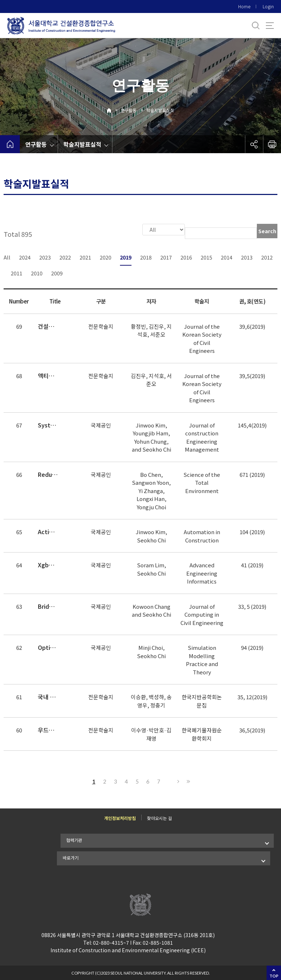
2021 (85, 256)
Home (244, 6)
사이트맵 (270, 26)
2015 (206, 256)
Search (267, 231)
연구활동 (129, 110)
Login (268, 6)
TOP (274, 976)
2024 (25, 256)
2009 (57, 272)
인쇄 (272, 144)
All (7, 256)
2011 (17, 272)
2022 (65, 256)
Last (187, 781)
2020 (106, 256)
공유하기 (254, 144)
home (10, 144)
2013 (247, 256)
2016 (186, 256)
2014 (227, 256)
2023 (45, 256)
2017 (166, 256)
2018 (146, 256)
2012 (267, 256)
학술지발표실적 (160, 110)
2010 (37, 272)
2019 (126, 256)
